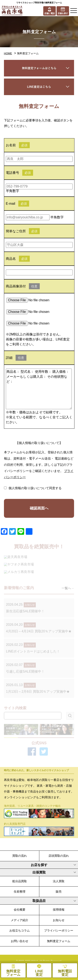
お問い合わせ (20, 941)
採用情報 (59, 910)
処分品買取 (20, 881)
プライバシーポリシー (59, 930)
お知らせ (59, 920)
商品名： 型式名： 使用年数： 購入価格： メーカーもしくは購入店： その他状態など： (39, 389)
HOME (8, 53)
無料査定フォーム (59, 941)
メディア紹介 (20, 920)
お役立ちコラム (20, 930)
